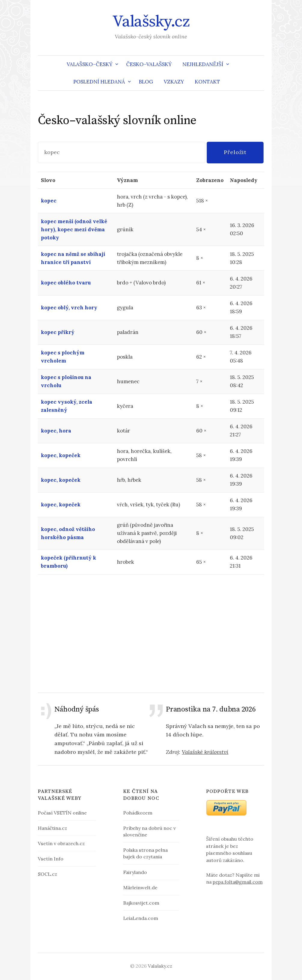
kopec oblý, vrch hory (69, 308)
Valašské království (205, 752)
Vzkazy (174, 82)
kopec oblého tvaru (66, 283)
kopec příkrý (58, 332)
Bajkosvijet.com (141, 903)
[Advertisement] (151, 633)
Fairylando (135, 872)
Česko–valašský (149, 64)
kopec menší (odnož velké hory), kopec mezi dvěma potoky (74, 229)
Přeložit (235, 152)
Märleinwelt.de (140, 887)
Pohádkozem (138, 813)
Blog (146, 82)
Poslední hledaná (99, 82)
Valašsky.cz (151, 22)
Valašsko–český (90, 64)
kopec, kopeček (61, 455)
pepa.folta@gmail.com (238, 882)
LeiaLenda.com (141, 918)
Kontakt (207, 82)
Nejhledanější (203, 64)
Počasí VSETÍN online (62, 813)
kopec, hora (56, 431)
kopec (49, 201)
